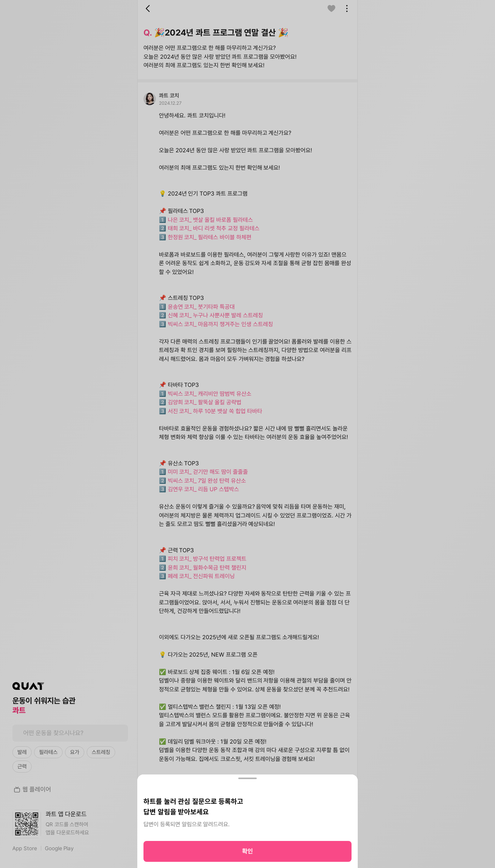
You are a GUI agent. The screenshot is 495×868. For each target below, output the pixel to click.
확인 (247, 851)
